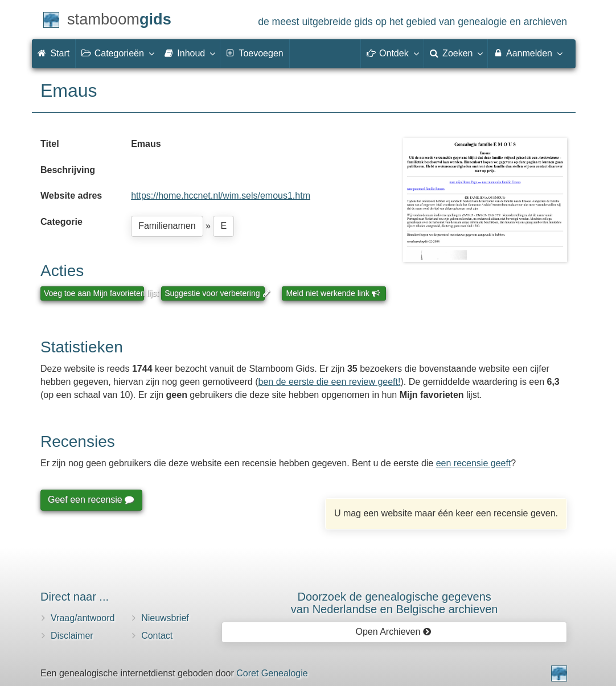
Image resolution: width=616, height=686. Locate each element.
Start (54, 53)
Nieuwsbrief (165, 618)
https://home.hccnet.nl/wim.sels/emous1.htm (221, 196)
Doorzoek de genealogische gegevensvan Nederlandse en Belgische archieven (395, 603)
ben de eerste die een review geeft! (330, 382)
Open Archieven (393, 632)
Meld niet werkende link (333, 293)
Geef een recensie (91, 500)
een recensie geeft (474, 463)
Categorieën (117, 53)
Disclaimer (72, 636)
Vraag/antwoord (83, 618)
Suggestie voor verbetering (215, 293)
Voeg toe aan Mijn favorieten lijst (94, 293)
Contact (157, 636)
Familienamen (167, 226)
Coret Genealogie (272, 673)
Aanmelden (527, 53)
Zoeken (456, 53)
